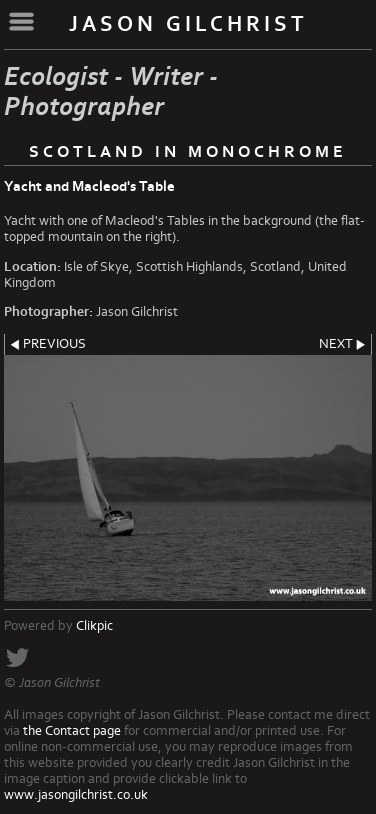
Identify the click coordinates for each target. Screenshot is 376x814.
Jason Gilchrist (188, 24)
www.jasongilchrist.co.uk (76, 795)
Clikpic (94, 626)
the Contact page (72, 731)
